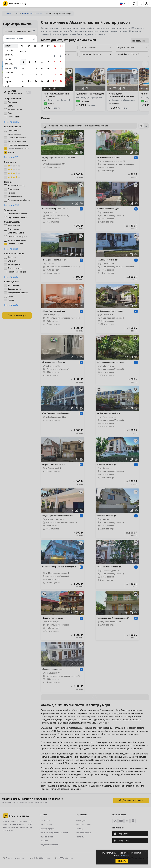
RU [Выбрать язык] (123, 4)
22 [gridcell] (54, 75)
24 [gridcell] (23, 81)
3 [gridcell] (23, 62)
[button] (134, 4)
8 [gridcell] (54, 62)
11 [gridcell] (29, 68)
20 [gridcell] (42, 75)
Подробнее (125, 855)
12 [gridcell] (36, 68)
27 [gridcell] (42, 81)
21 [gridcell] (48, 75)
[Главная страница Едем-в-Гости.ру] (15, 4)
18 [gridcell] (29, 75)
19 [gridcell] (36, 75)
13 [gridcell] (42, 68)
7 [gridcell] (48, 62)
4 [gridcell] (29, 62)
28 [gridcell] (48, 81)
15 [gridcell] (54, 68)
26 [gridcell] (36, 81)
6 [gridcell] (42, 62)
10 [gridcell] (23, 68)
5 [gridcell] (36, 62)
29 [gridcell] (54, 81)
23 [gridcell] (61, 75)
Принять (122, 861)
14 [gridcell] (48, 68)
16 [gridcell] (61, 68)
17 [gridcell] (23, 75)
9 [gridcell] (61, 62)
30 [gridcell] (61, 81)
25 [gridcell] (29, 81)
